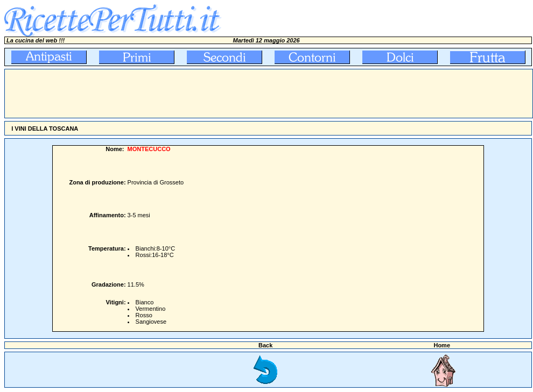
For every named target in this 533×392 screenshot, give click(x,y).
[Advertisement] (201, 94)
